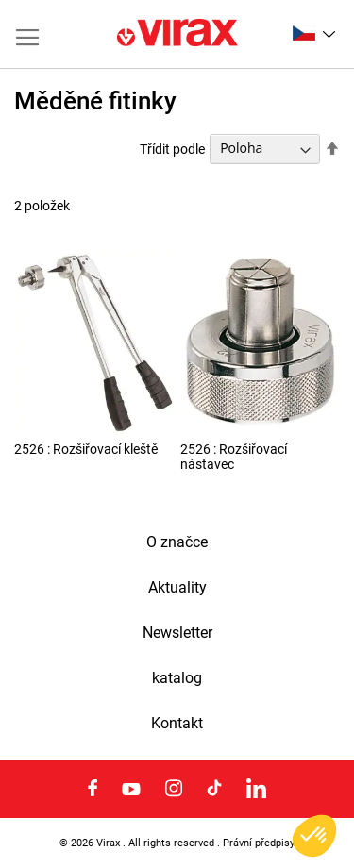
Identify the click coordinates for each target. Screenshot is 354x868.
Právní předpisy (259, 843)
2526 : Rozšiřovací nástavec (234, 457)
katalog (177, 678)
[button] (314, 33)
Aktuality (177, 588)
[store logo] (177, 34)
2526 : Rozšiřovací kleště (86, 449)
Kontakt (177, 724)
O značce (177, 542)
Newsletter (177, 633)
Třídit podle (172, 148)
